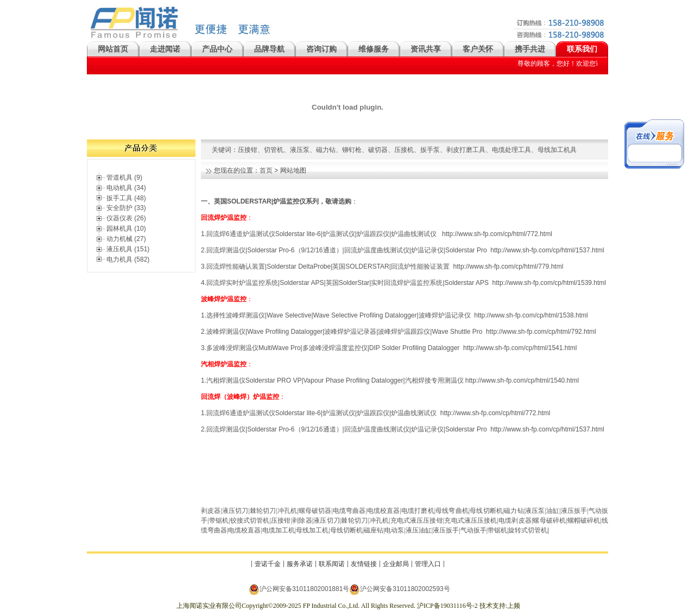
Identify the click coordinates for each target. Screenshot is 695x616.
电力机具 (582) (128, 259)
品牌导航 (269, 49)
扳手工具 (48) (126, 198)
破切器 (378, 150)
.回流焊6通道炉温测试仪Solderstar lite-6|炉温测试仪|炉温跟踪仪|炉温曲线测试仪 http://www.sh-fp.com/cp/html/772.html (378, 413)
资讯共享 (426, 49)
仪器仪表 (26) (126, 218)
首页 (266, 170)
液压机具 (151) (128, 249)
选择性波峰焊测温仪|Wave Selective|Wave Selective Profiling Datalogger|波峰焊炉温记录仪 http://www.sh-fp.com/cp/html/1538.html (397, 315)
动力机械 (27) (126, 239)
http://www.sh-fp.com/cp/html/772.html (497, 234)
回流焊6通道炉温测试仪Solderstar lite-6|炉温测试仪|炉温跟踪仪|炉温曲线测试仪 (323, 234)
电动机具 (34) (126, 188)
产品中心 (217, 49)
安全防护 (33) (126, 208)
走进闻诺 (165, 49)
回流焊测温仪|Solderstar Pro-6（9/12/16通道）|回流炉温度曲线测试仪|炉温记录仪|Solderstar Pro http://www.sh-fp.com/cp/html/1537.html (405, 250)
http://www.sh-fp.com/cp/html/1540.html (522, 380)
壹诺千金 (268, 564)
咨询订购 (321, 49)
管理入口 (428, 564)
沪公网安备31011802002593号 (399, 589)
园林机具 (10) (126, 228)
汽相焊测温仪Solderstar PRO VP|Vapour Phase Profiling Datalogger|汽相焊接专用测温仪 (335, 380)
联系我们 (582, 49)
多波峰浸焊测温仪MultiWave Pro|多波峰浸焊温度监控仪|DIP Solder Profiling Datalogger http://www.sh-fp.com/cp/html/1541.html (391, 348)
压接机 (404, 150)
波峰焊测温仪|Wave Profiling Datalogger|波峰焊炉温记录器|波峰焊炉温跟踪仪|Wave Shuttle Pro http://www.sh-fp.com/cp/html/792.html (401, 332)
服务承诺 (300, 564)
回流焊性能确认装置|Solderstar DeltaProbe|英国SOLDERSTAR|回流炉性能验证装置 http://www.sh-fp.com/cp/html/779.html (385, 266)
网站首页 (113, 49)
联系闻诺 (332, 564)
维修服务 (374, 49)
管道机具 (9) (124, 177)
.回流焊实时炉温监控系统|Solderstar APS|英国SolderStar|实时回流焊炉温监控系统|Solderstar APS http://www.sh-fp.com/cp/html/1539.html (405, 283)
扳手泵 (430, 150)
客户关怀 (478, 49)
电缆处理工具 (511, 150)
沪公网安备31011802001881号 (299, 589)
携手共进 (530, 49)
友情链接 (364, 564)
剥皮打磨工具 (466, 150)
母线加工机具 (557, 150)
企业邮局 (396, 564)
